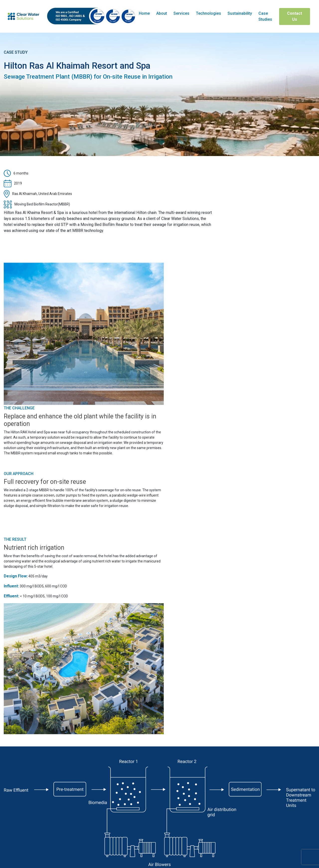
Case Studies (265, 16)
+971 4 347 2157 (23, 822)
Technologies (208, 13)
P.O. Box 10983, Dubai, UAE (30, 843)
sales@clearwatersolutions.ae (37, 833)
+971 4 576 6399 (23, 811)
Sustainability (240, 13)
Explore (160, 706)
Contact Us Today (159, 773)
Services (181, 13)
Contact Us (295, 16)
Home (144, 13)
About (162, 13)
